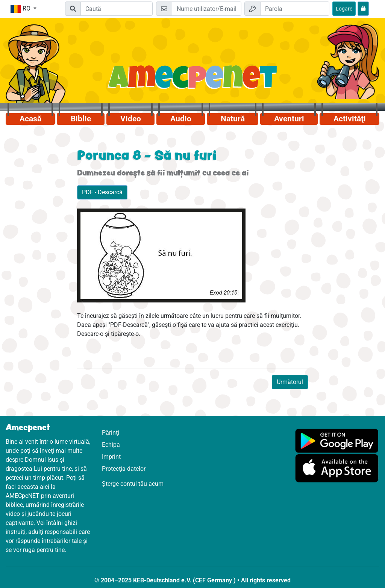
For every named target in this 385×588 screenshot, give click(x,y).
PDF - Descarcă (102, 192)
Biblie (81, 119)
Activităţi (350, 119)
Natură (233, 119)
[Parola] (295, 9)
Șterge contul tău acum (133, 484)
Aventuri (289, 119)
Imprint (111, 457)
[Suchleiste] (117, 9)
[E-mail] (206, 9)
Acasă (30, 119)
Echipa (111, 445)
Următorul (290, 382)
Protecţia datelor (124, 469)
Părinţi (111, 433)
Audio (181, 119)
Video (131, 119)
